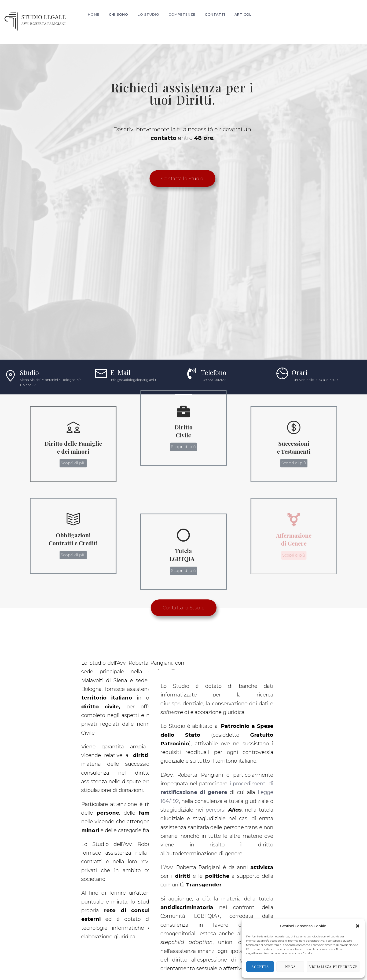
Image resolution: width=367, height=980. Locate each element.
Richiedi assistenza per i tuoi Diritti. (175, 138)
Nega (290, 967)
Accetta (260, 967)
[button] (358, 926)
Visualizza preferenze (333, 967)
